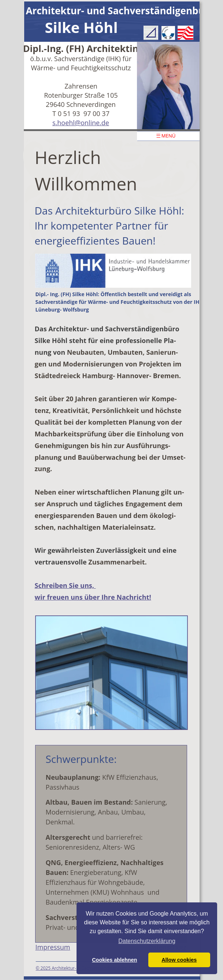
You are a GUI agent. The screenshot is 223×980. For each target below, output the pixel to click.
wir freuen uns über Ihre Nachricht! (93, 597)
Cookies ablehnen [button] (114, 960)
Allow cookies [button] (179, 960)
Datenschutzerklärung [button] (147, 941)
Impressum (53, 947)
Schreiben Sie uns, (65, 585)
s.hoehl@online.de (81, 123)
